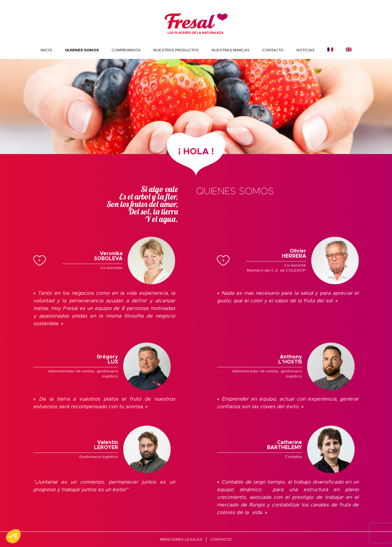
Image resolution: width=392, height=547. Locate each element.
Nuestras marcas (231, 50)
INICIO (46, 50)
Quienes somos (82, 50)
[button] (13, 536)
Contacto (273, 50)
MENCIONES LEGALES (181, 539)
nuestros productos (176, 50)
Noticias (306, 50)
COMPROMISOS (126, 50)
